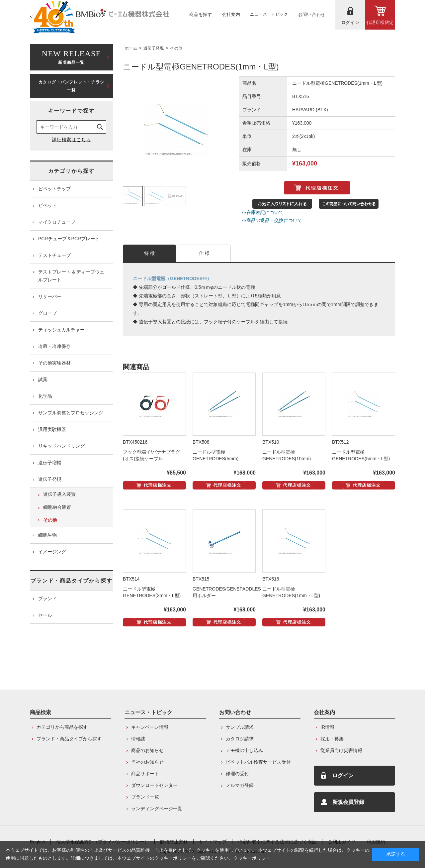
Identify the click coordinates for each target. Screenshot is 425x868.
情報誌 (138, 739)
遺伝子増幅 (50, 463)
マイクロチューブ (57, 222)
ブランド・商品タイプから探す (71, 581)
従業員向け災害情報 (341, 750)
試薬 (43, 380)
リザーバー (50, 296)
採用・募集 (332, 739)
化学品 (45, 396)
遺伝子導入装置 (59, 494)
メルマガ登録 (240, 785)
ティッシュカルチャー (61, 330)
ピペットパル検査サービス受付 (258, 762)
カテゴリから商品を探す (62, 727)
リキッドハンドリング (61, 446)
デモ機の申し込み (244, 750)
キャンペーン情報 (150, 727)
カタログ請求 (240, 739)
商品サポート (145, 774)
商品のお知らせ (147, 750)
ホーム (131, 48)
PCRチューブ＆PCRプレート (69, 239)
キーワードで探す (72, 111)
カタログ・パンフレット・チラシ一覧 (71, 86)
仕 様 (204, 253)
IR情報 (327, 727)
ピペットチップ (54, 189)
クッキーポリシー (252, 858)
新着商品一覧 (71, 57)
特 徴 (150, 253)
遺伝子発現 (154, 48)
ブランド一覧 (145, 797)
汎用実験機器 (52, 429)
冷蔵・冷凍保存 (54, 346)
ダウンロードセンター (154, 785)
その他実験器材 (54, 363)
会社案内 (324, 712)
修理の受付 (237, 774)
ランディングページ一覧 (157, 809)
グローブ (47, 313)
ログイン (343, 775)
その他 (176, 48)
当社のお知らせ (147, 762)
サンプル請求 (240, 727)
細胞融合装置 (57, 507)
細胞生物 (47, 535)
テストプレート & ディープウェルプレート (71, 276)
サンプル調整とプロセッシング (71, 413)
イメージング (52, 552)
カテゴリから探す (72, 171)
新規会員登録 (348, 802)
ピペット (47, 205)
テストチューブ (54, 255)
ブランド (47, 598)
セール (45, 615)
